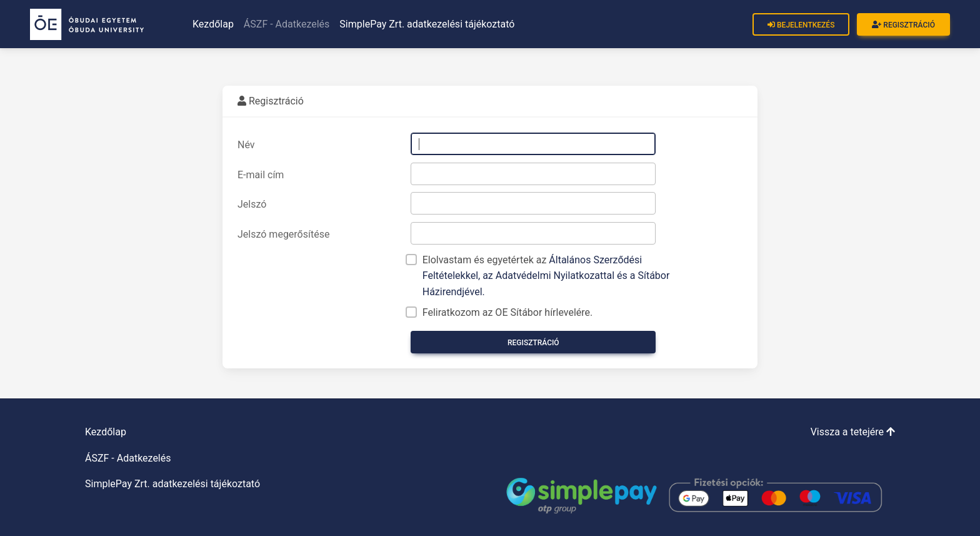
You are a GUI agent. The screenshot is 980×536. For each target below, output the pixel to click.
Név (246, 145)
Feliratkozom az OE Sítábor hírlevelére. (508, 312)
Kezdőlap (213, 24)
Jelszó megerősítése (283, 234)
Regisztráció (903, 25)
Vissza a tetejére (853, 432)
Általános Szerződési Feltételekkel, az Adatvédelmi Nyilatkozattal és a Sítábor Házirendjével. (546, 276)
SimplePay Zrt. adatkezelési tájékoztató (427, 24)
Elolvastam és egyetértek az (546, 276)
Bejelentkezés (801, 25)
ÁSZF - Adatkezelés (287, 24)
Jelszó (252, 204)
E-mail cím (261, 175)
